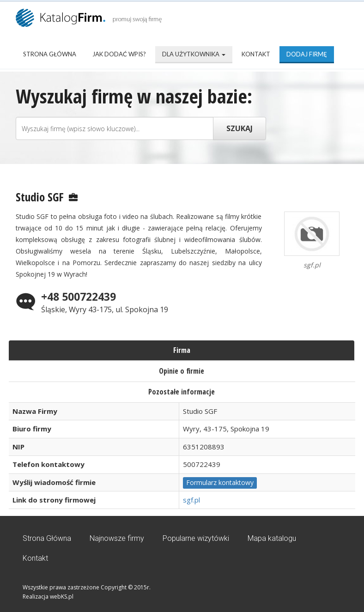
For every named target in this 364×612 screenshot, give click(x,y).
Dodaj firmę (307, 54)
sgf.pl (191, 500)
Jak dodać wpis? (119, 54)
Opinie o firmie (182, 371)
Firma (182, 350)
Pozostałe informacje (182, 392)
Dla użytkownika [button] (194, 54)
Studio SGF (40, 197)
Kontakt (256, 54)
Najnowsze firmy (117, 538)
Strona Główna (50, 54)
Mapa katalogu (272, 538)
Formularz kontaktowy (220, 482)
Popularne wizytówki (196, 538)
